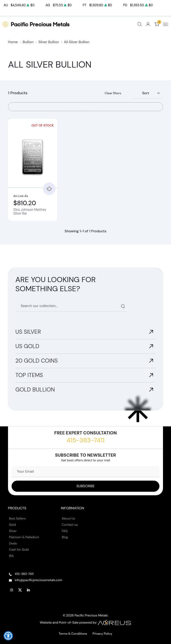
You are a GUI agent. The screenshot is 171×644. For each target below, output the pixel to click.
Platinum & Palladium (24, 537)
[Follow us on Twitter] (20, 590)
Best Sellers (17, 518)
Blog (65, 537)
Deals (13, 543)
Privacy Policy (102, 634)
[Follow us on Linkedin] (28, 590)
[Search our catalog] (71, 306)
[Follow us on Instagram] (12, 590)
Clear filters (113, 93)
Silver (13, 531)
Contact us (70, 525)
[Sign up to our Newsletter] (85, 486)
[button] (8, 636)
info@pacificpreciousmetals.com (38, 580)
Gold (12, 525)
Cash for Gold (19, 550)
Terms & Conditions (73, 634)
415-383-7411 (85, 440)
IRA (11, 556)
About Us (69, 518)
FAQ (65, 531)
